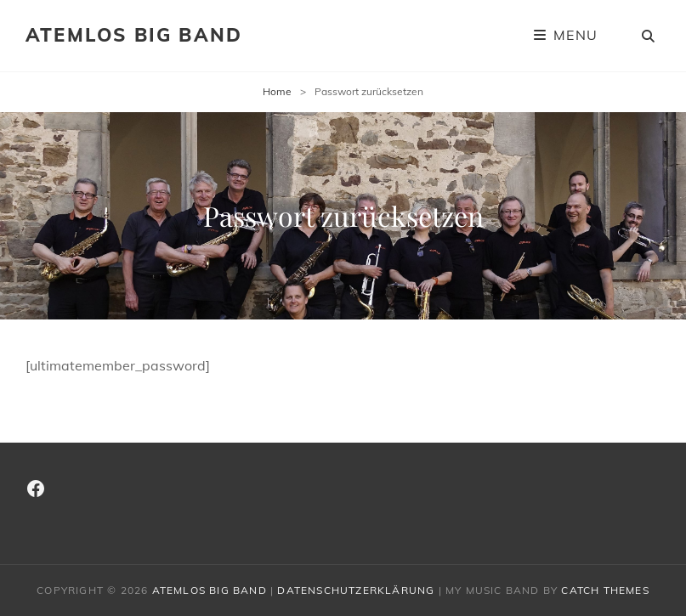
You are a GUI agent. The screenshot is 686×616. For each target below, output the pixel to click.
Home (277, 91)
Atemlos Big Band (134, 35)
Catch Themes (605, 590)
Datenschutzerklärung (356, 590)
